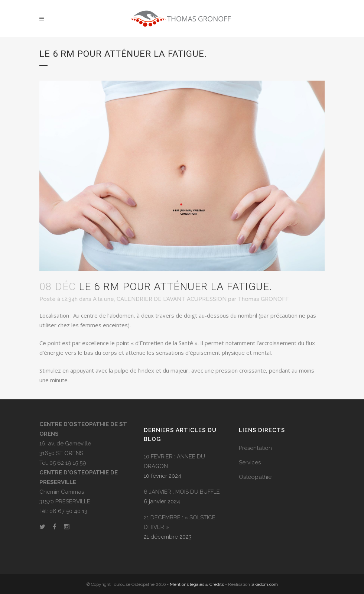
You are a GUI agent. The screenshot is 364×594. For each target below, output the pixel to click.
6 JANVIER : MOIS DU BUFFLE (182, 492)
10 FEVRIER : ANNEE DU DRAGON (174, 461)
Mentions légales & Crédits (197, 584)
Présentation (255, 448)
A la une (103, 299)
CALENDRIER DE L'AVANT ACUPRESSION (172, 299)
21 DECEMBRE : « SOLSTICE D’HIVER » (180, 522)
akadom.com (265, 584)
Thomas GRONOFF (263, 299)
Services (250, 462)
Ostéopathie (255, 477)
